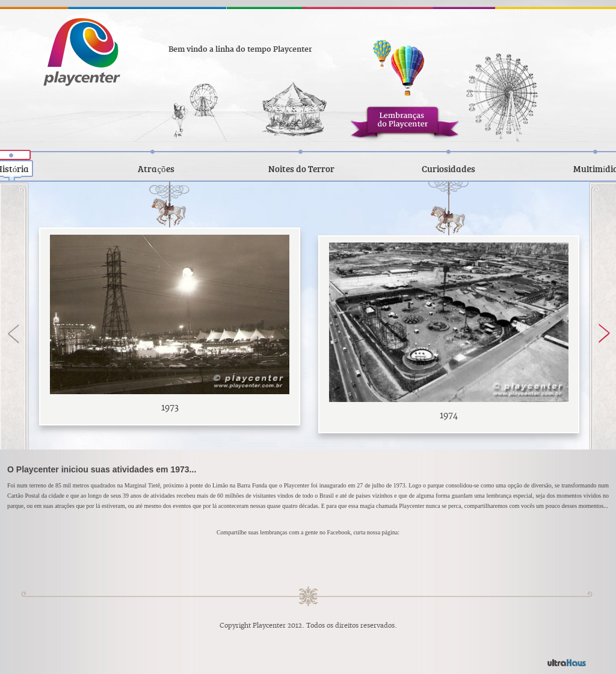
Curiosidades (448, 168)
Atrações (156, 168)
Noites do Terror (301, 168)
